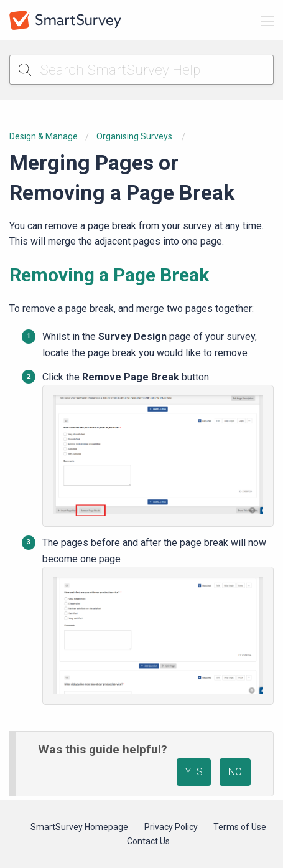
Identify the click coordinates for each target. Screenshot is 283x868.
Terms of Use (240, 827)
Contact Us (148, 841)
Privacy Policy (171, 827)
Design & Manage (44, 136)
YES (194, 772)
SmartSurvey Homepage (79, 827)
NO (235, 772)
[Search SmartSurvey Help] (141, 70)
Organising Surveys (135, 136)
